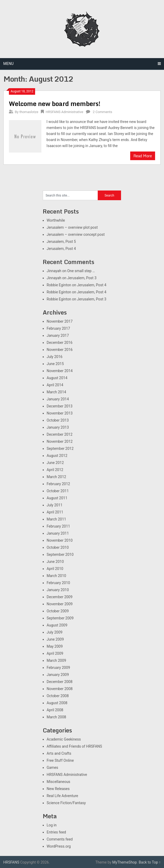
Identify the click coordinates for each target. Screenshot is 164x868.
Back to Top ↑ (150, 862)
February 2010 (58, 583)
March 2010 (56, 576)
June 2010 (55, 562)
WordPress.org (59, 846)
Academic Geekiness (64, 739)
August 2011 (57, 498)
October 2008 (58, 696)
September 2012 (60, 449)
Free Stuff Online (60, 760)
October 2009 (58, 611)
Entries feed (56, 832)
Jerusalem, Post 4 (61, 249)
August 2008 (57, 703)
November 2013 (60, 413)
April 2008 (55, 710)
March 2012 (56, 477)
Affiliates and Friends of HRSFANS (74, 746)
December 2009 (60, 597)
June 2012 (55, 463)
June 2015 (55, 364)
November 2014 (60, 371)
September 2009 (60, 618)
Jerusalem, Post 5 (61, 242)
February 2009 (58, 668)
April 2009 (55, 653)
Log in (52, 825)
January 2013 (58, 427)
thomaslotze (29, 112)
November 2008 (60, 689)
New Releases (58, 789)
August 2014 (57, 378)
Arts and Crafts (59, 753)
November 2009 (60, 604)
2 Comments (102, 112)
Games (52, 768)
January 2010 (58, 590)
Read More (143, 156)
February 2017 (58, 328)
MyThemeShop (125, 862)
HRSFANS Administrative (64, 112)
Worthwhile (56, 220)
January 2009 (58, 675)
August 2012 (57, 456)
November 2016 (60, 350)
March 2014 (56, 392)
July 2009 (54, 632)
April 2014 (55, 385)
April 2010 (55, 569)
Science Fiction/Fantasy (66, 803)
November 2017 (60, 321)
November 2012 (60, 441)
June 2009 (55, 639)
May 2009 (55, 646)
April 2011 (55, 512)
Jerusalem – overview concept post (76, 234)
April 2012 (55, 470)
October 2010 (58, 547)
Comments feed (60, 839)
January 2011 (58, 533)
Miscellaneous (58, 782)
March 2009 (56, 660)
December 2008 (60, 682)
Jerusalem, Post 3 (82, 278)
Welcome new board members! (55, 103)
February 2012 (58, 484)
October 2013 (58, 420)
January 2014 (58, 399)
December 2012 (60, 434)
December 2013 (60, 406)
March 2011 (56, 519)
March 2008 (56, 717)
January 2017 (58, 335)
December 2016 (60, 343)
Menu (9, 64)
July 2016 (54, 357)
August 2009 (57, 625)
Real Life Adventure (62, 796)
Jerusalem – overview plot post (72, 227)
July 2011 (54, 505)
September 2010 (60, 555)
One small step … (81, 271)
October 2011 (58, 491)
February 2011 (58, 526)
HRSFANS (11, 862)
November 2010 (60, 540)
